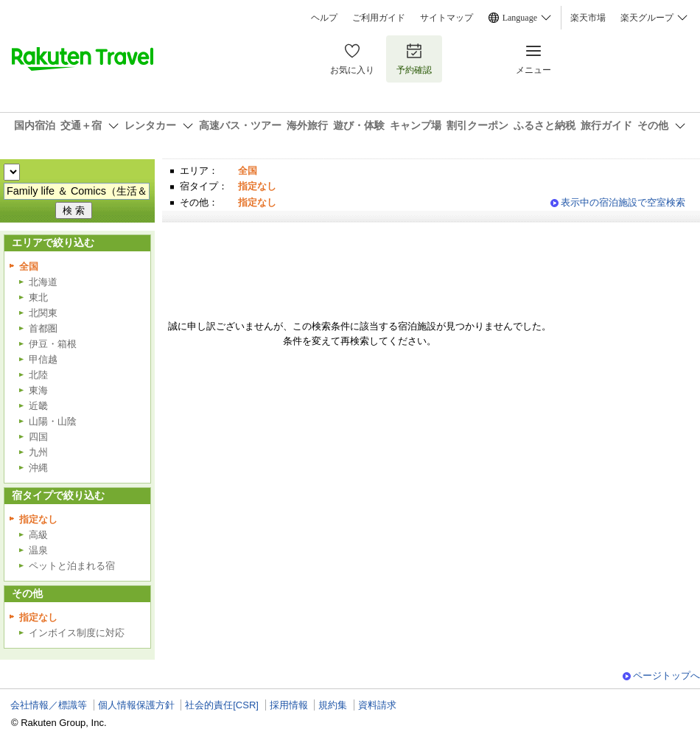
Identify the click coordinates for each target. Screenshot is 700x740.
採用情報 (289, 705)
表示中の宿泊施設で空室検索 (623, 202)
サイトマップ (447, 18)
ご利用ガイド (379, 18)
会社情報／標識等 (49, 705)
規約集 (333, 705)
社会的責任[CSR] (222, 705)
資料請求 (377, 705)
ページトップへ (666, 676)
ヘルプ (324, 18)
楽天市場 (588, 18)
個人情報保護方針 (136, 705)
